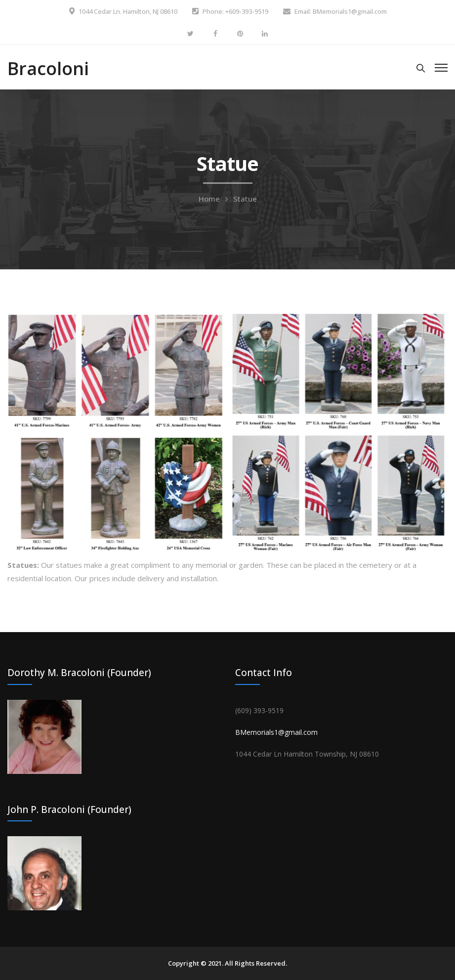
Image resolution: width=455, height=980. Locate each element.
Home (209, 199)
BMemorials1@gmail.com (276, 732)
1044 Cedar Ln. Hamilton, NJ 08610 (128, 11)
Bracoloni (48, 68)
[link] (307, 754)
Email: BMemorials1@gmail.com (341, 11)
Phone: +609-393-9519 (235, 11)
